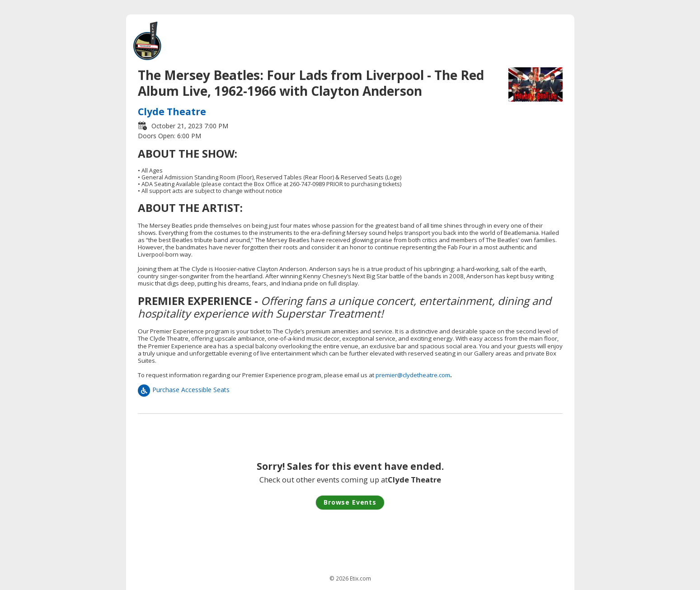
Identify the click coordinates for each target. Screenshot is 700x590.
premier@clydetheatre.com (413, 375)
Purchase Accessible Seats (184, 390)
